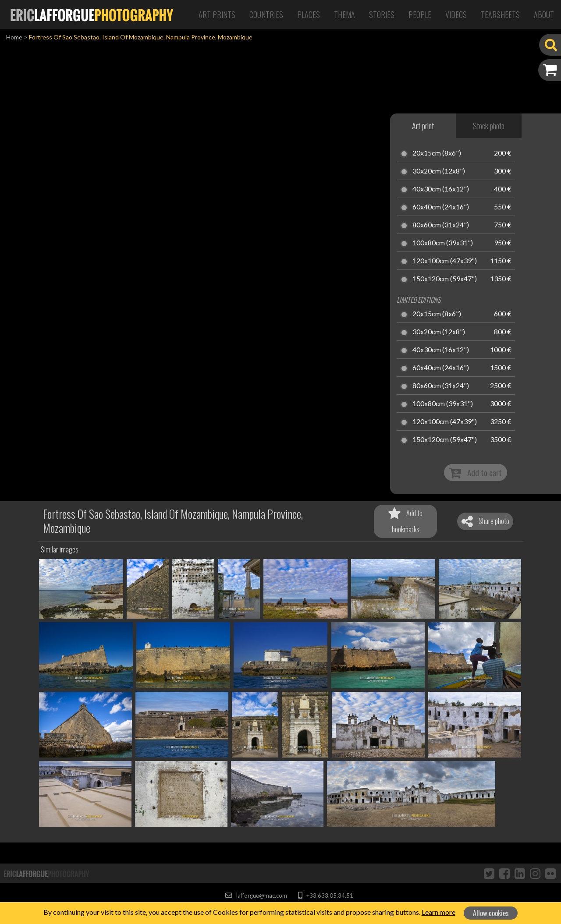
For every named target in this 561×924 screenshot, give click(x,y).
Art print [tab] (423, 126)
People (420, 14)
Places (309, 14)
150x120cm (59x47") (445, 279)
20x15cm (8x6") (437, 153)
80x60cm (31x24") (441, 225)
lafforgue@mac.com (256, 896)
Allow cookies (491, 913)
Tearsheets (500, 14)
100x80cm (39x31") (443, 243)
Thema (344, 14)
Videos (456, 14)
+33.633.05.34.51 (325, 896)
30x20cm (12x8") (439, 171)
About (544, 14)
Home (14, 37)
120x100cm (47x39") (445, 261)
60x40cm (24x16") (441, 207)
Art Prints (217, 14)
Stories (382, 14)
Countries (266, 14)
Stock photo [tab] (489, 126)
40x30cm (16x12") (441, 189)
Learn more (439, 912)
